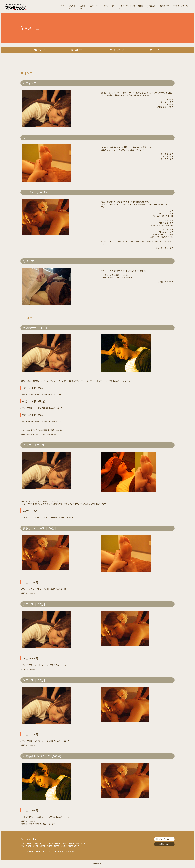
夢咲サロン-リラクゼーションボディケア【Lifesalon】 (32, 7)
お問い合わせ (164, 844)
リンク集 (47, 851)
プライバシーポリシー (32, 851)
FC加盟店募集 (58, 851)
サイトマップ (71, 851)
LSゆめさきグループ (164, 839)
